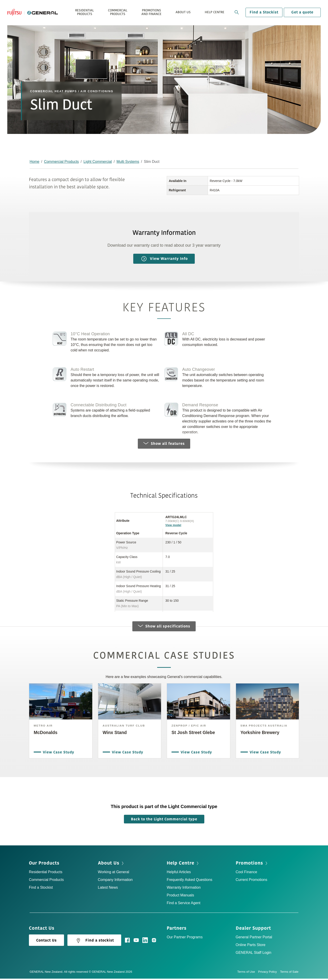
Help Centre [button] (215, 12)
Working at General (114, 873)
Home (35, 162)
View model (173, 525)
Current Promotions (252, 881)
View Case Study (58, 753)
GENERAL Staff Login (254, 954)
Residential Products (46, 873)
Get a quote (302, 12)
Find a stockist (94, 942)
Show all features (164, 444)
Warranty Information (184, 889)
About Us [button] (183, 12)
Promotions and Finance (151, 12)
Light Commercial (98, 162)
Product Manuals (180, 897)
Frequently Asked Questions (190, 881)
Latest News (108, 889)
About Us (109, 865)
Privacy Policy (269, 973)
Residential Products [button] (85, 12)
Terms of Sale (289, 973)
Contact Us (46, 942)
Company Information (115, 881)
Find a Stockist (264, 12)
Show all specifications (164, 628)
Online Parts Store (251, 946)
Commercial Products (61, 162)
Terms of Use (248, 973)
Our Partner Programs (185, 938)
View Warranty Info (165, 259)
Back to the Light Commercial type (164, 821)
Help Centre (181, 865)
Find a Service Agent (184, 904)
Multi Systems (128, 162)
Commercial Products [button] (118, 12)
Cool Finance (246, 873)
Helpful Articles (179, 873)
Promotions (249, 865)
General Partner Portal (254, 938)
